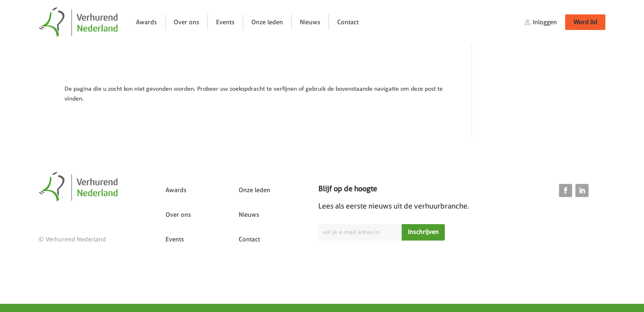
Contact (348, 22)
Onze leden (267, 22)
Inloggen (545, 22)
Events (225, 22)
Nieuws (310, 22)
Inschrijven (423, 232)
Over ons (186, 22)
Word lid (585, 22)
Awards (146, 22)
